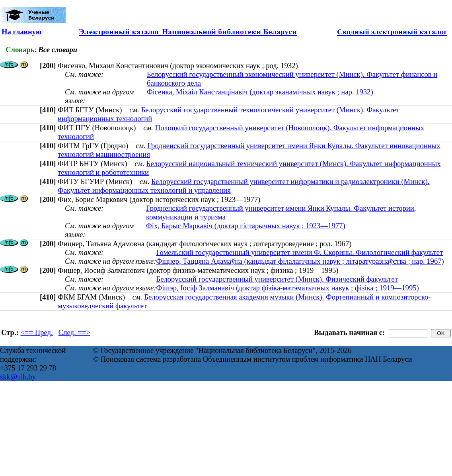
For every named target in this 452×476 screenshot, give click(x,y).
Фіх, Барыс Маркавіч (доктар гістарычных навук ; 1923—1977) (246, 226)
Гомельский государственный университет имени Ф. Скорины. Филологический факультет (299, 252)
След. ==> (74, 332)
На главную (21, 32)
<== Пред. (37, 332)
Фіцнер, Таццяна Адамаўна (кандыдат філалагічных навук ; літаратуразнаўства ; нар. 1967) (300, 261)
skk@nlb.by (18, 377)
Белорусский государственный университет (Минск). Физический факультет (277, 279)
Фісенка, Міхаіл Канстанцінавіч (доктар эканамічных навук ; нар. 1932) (260, 92)
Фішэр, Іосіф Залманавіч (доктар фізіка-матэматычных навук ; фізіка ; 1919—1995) (287, 288)
